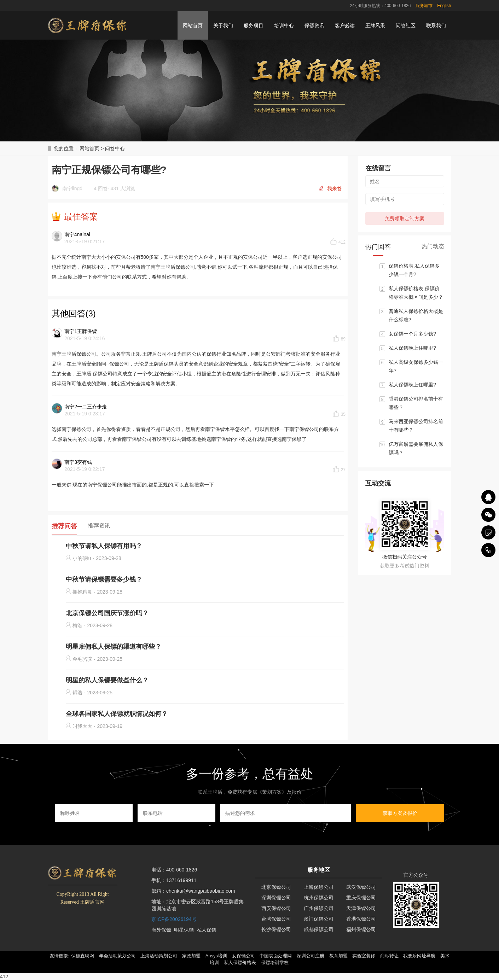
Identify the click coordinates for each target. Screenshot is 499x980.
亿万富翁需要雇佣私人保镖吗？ (416, 448)
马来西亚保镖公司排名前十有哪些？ (416, 426)
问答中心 (115, 148)
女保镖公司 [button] (243, 956)
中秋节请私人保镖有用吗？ (104, 546)
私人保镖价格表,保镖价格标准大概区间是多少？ (416, 293)
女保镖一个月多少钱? (412, 334)
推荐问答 (64, 526)
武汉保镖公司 (361, 887)
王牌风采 (375, 25)
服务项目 (254, 25)
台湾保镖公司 (276, 919)
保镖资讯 (314, 25)
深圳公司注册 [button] (311, 956)
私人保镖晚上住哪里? (412, 348)
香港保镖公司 (361, 919)
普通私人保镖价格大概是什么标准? (416, 315)
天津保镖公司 (361, 908)
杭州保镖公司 (319, 898)
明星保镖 (184, 930)
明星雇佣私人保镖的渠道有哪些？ (114, 647)
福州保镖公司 (361, 929)
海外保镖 (161, 930)
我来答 (335, 188)
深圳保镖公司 (276, 898)
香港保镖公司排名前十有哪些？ (416, 403)
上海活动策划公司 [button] (159, 956)
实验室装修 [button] (364, 956)
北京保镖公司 (276, 887)
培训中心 (284, 25)
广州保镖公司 (319, 908)
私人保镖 (207, 930)
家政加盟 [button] (191, 956)
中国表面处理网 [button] (276, 956)
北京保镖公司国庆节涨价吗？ (107, 613)
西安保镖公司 (276, 908)
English (444, 6)
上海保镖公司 (319, 887)
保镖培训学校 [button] (275, 962)
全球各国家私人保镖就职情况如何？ (117, 714)
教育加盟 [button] (338, 956)
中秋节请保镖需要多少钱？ (104, 579)
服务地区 (319, 870)
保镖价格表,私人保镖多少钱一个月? (414, 270)
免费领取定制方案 (405, 218)
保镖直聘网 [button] (83, 956)
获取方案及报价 (400, 813)
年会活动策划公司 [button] (117, 956)
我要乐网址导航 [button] (419, 956)
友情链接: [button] (59, 956)
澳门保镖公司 (319, 919)
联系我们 (436, 25)
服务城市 (424, 6)
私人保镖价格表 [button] (240, 962)
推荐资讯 (99, 526)
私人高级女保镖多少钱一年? (416, 366)
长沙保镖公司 (276, 929)
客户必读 (345, 25)
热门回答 (378, 247)
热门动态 (433, 246)
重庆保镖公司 (361, 898)
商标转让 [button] (389, 956)
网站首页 (193, 25)
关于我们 (223, 25)
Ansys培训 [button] (216, 956)
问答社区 (406, 25)
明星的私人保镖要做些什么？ (107, 680)
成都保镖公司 (319, 929)
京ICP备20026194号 (174, 919)
